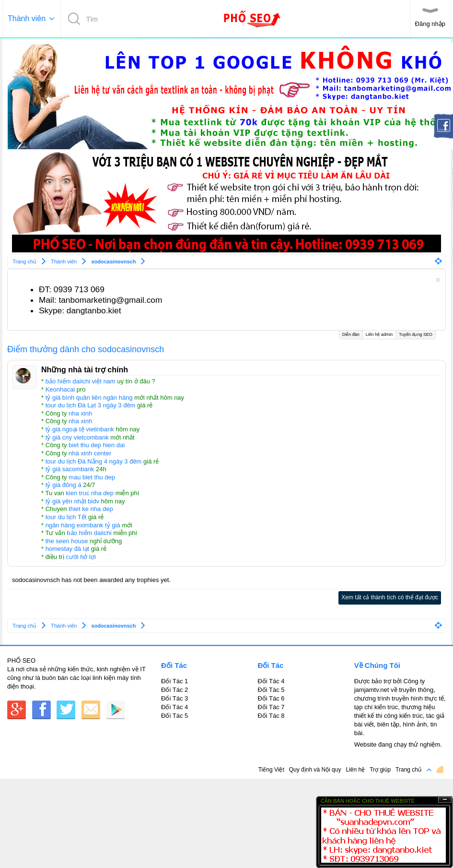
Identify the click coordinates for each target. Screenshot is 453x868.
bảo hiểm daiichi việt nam (81, 381)
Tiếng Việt (271, 770)
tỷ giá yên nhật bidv (72, 501)
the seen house (67, 541)
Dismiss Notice (438, 280)
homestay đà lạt (68, 549)
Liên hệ (355, 770)
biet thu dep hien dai (97, 445)
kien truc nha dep (90, 493)
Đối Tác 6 (271, 698)
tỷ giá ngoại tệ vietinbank (80, 429)
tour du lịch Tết (66, 517)
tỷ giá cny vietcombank (77, 437)
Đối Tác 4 (174, 707)
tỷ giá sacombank (70, 469)
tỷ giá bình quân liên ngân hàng (89, 398)
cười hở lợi (81, 557)
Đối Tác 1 (174, 681)
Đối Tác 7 (271, 707)
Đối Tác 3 (174, 698)
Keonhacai (60, 389)
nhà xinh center (90, 453)
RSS (440, 770)
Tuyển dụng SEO (416, 334)
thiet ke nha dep (91, 509)
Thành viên (27, 18)
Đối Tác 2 (174, 690)
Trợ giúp (380, 770)
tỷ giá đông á (64, 485)
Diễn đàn (351, 334)
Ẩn (445, 800)
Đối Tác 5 (174, 716)
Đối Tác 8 (271, 716)
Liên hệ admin (379, 334)
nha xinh (80, 413)
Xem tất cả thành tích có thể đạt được (390, 597)
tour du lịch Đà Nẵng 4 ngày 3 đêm (94, 461)
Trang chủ (408, 770)
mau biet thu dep (92, 477)
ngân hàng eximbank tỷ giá (83, 525)
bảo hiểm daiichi (89, 533)
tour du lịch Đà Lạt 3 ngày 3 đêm (91, 405)
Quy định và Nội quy (315, 770)
